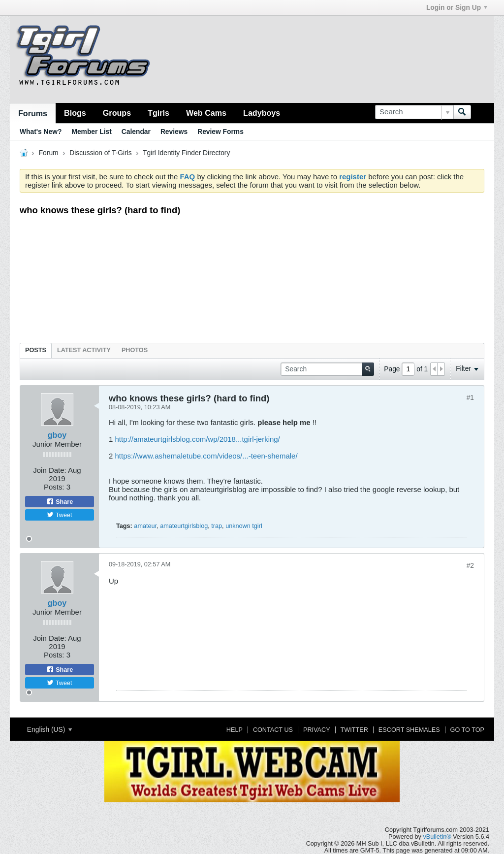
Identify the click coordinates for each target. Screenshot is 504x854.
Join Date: (49, 470)
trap (217, 526)
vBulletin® (437, 837)
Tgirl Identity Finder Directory (186, 153)
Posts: (54, 487)
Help (235, 730)
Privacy (317, 730)
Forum (49, 153)
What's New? (41, 131)
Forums (33, 113)
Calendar (136, 131)
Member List (91, 131)
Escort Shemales (409, 730)
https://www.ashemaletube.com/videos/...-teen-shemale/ (206, 456)
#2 (470, 565)
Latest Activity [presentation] (84, 350)
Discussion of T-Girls (100, 153)
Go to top (467, 730)
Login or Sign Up (457, 7)
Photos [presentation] (135, 350)
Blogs (75, 113)
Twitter (354, 730)
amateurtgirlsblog (184, 526)
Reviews (174, 131)
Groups (117, 113)
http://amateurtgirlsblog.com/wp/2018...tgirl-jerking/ (197, 439)
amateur (145, 526)
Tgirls (158, 113)
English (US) (49, 729)
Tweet (59, 515)
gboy (57, 435)
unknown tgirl (244, 526)
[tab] (36, 350)
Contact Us (273, 730)
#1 (470, 397)
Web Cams (206, 113)
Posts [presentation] (36, 350)
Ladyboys (262, 113)
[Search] (414, 112)
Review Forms (220, 131)
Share (60, 501)
